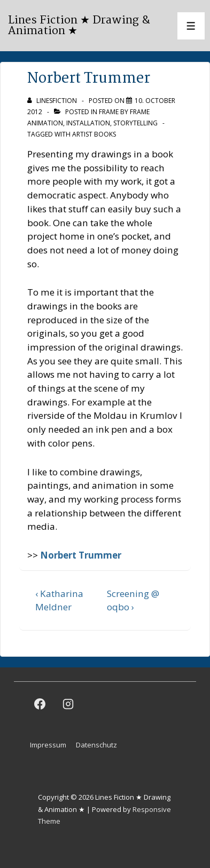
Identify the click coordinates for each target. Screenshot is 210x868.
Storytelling (135, 123)
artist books (94, 134)
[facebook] (40, 704)
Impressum (48, 745)
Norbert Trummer (81, 555)
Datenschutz (96, 745)
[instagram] (68, 704)
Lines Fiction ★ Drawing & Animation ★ (79, 26)
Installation (88, 123)
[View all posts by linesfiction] (53, 101)
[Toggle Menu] (191, 26)
